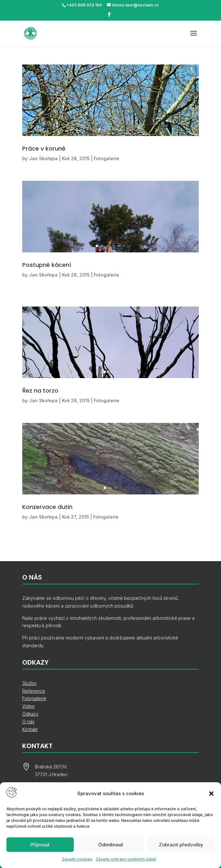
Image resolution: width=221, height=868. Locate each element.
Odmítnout (111, 845)
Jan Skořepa (43, 158)
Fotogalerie (106, 158)
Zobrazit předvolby (181, 845)
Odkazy (30, 714)
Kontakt (30, 729)
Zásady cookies (77, 859)
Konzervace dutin (47, 507)
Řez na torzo (40, 390)
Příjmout (40, 845)
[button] (211, 794)
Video (29, 706)
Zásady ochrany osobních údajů (126, 859)
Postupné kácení (47, 265)
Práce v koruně (44, 148)
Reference (34, 691)
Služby (29, 683)
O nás (28, 722)
